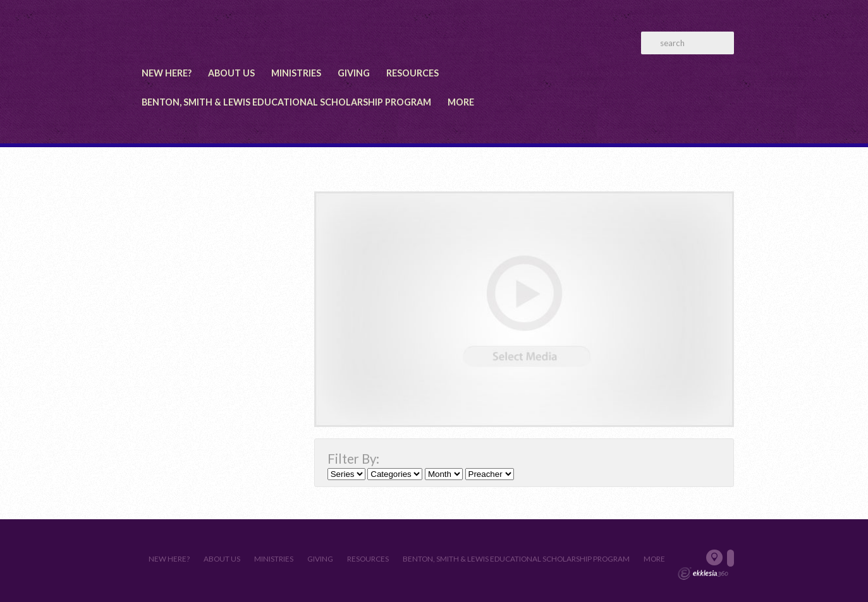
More (461, 102)
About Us (231, 73)
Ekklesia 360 (703, 574)
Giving (354, 73)
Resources (413, 73)
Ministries (296, 73)
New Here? (167, 73)
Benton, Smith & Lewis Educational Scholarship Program (286, 102)
